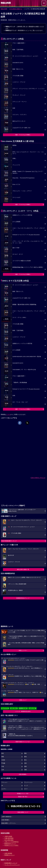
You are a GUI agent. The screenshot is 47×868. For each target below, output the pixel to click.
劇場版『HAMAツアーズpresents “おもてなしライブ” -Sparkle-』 (28, 172)
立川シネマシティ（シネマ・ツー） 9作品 (20, 211)
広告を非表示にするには (38, 478)
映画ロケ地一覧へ (23, 797)
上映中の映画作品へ (7, 817)
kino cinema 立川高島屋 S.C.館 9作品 (17, 141)
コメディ (4, 789)
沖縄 (25, 770)
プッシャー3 (16, 165)
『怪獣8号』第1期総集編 (20, 383)
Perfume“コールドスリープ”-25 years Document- (26, 235)
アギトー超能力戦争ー (19, 43)
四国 (25, 767)
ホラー (26, 789)
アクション (4, 782)
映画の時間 (4, 9)
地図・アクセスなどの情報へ (23, 135)
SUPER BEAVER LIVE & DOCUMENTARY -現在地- (27, 357)
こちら (8, 414)
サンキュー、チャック (19, 95)
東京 (3, 753)
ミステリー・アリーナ (19, 82)
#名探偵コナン (23, 708)
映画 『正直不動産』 (19, 50)
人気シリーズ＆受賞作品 (11, 842)
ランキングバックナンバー (12, 865)
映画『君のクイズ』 (18, 69)
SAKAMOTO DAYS (18, 63)
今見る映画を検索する (16, 9)
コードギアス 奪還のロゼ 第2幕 (22, 261)
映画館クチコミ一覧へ (23, 794)
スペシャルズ (16, 197)
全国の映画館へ (23, 774)
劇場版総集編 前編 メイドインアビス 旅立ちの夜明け (28, 267)
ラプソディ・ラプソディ (20, 115)
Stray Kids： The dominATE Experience (23, 178)
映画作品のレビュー (10, 844)
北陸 (25, 763)
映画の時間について (23, 812)
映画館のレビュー (10, 855)
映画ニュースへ (23, 650)
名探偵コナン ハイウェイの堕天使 (22, 215)
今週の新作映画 (9, 838)
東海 (25, 757)
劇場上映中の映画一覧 (23, 569)
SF (2, 786)
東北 (25, 760)
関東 (25, 753)
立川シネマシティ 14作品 (12, 39)
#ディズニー (32, 708)
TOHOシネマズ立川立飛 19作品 (15, 281)
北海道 (3, 760)
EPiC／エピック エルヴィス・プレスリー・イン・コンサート (28, 153)
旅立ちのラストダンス (19, 121)
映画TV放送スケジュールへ (23, 742)
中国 (3, 767)
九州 (3, 770)
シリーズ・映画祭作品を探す (23, 711)
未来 (14, 108)
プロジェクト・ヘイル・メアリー (22, 191)
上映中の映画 (8, 836)
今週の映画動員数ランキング (9, 541)
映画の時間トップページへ (9, 823)
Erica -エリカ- (16, 184)
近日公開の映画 (9, 840)
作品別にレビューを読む (11, 845)
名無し (14, 158)
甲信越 (3, 763)
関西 (3, 757)
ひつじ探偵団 (16, 222)
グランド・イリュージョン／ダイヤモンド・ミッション (29, 89)
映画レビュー (23, 700)
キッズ (26, 786)
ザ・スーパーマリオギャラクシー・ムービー (25, 56)
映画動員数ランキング (11, 863)
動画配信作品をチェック (23, 598)
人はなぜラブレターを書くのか (22, 128)
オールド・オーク (18, 254)
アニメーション (28, 782)
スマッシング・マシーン (20, 102)
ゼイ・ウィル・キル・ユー (20, 402)
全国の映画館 (8, 853)
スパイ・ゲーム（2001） (20, 317)
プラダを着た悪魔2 (18, 76)
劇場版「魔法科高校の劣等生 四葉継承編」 (25, 305)
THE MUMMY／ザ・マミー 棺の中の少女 (24, 370)
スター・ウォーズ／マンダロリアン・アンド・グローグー (29, 229)
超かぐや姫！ (16, 248)
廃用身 (14, 145)
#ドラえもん (4, 708)
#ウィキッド (13, 708)
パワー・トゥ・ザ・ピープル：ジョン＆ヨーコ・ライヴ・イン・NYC (28, 242)
